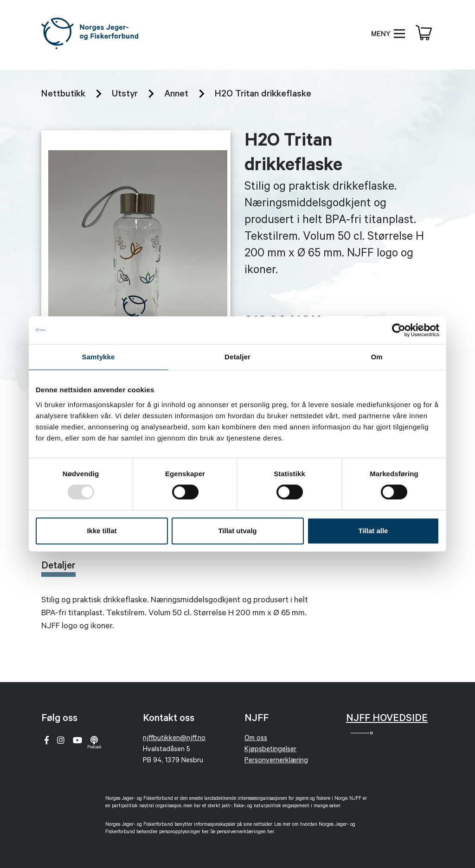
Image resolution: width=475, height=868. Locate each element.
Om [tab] (376, 357)
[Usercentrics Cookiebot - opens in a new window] (399, 330)
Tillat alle (373, 531)
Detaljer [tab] (237, 357)
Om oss (256, 739)
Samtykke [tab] (99, 357)
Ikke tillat (102, 531)
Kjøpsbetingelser (270, 750)
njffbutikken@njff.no (174, 739)
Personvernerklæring (276, 761)
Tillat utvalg (237, 531)
